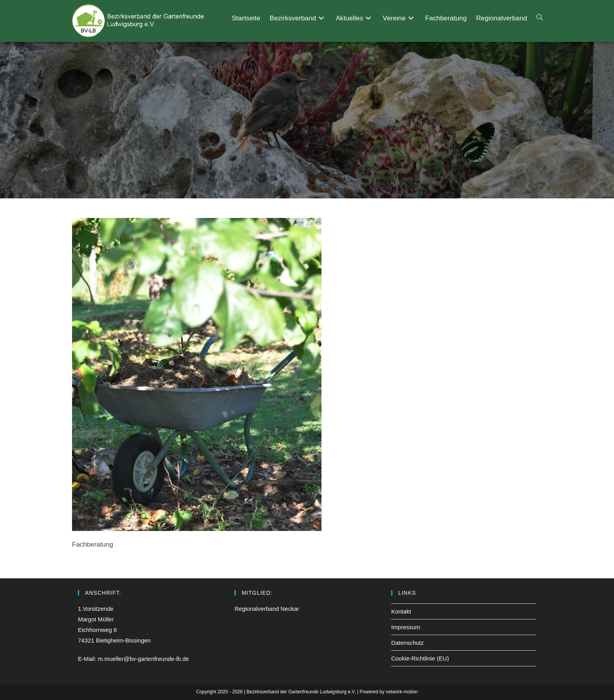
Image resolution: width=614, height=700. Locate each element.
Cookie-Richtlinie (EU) (420, 658)
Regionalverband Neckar (267, 609)
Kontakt (401, 611)
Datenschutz (407, 643)
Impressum (406, 627)
